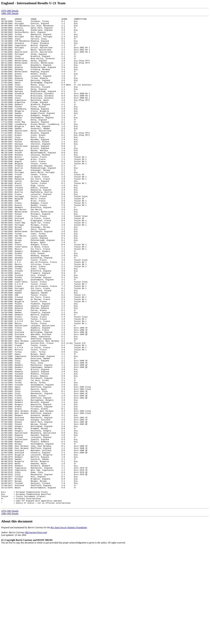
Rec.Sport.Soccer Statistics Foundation (69, 625)
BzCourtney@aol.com (36, 630)
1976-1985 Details (10, 11)
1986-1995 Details (10, 13)
